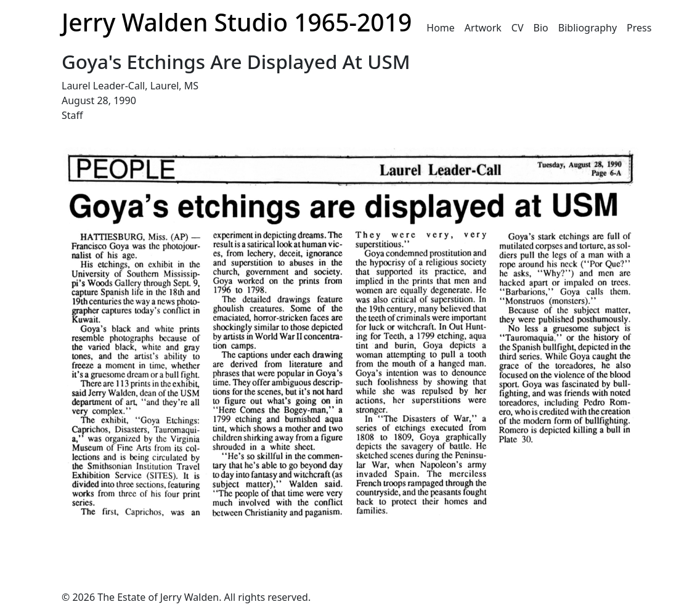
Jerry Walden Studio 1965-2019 (237, 22)
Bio (541, 28)
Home (441, 28)
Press (639, 28)
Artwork (483, 28)
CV (518, 28)
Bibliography (588, 28)
